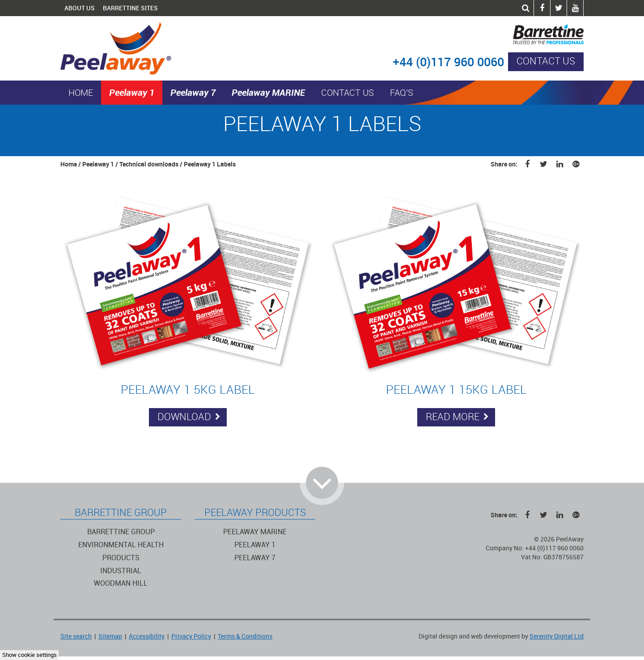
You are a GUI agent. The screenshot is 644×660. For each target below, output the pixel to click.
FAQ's (402, 93)
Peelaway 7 (193, 93)
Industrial (121, 571)
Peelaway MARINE (268, 93)
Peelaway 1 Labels (210, 164)
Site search (76, 637)
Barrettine (519, 34)
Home (81, 93)
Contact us (546, 61)
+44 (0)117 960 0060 (448, 62)
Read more (457, 417)
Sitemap (110, 637)
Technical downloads (149, 164)
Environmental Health (121, 545)
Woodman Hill (121, 583)
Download (189, 417)
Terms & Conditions (245, 637)
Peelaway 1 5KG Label (188, 390)
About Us (80, 8)
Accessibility (147, 637)
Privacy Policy (191, 637)
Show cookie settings (30, 655)
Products (121, 558)
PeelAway (125, 48)
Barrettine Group (121, 532)
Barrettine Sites (130, 8)
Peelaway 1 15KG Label (456, 390)
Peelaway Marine (255, 532)
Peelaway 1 (132, 93)
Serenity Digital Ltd (557, 637)
